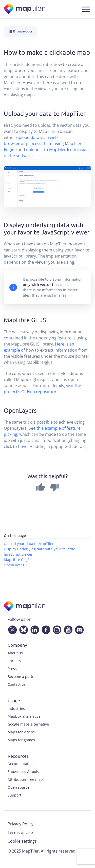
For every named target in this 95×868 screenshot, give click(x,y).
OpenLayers (14, 565)
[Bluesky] (23, 629)
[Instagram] (56, 629)
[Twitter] (11, 629)
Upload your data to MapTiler (29, 544)
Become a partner (23, 676)
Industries (16, 708)
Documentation (21, 764)
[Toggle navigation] (86, 9)
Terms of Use (20, 833)
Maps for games (21, 740)
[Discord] (78, 629)
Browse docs (20, 31)
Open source (18, 787)
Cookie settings (22, 841)
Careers (14, 661)
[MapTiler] (25, 9)
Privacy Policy (21, 824)
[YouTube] (67, 629)
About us (15, 653)
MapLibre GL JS (17, 560)
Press (12, 669)
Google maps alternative (28, 724)
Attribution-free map (25, 779)
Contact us (17, 684)
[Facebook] (45, 629)
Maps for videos (21, 732)
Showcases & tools (23, 772)
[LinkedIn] (34, 629)
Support (14, 795)
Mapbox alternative (24, 716)
